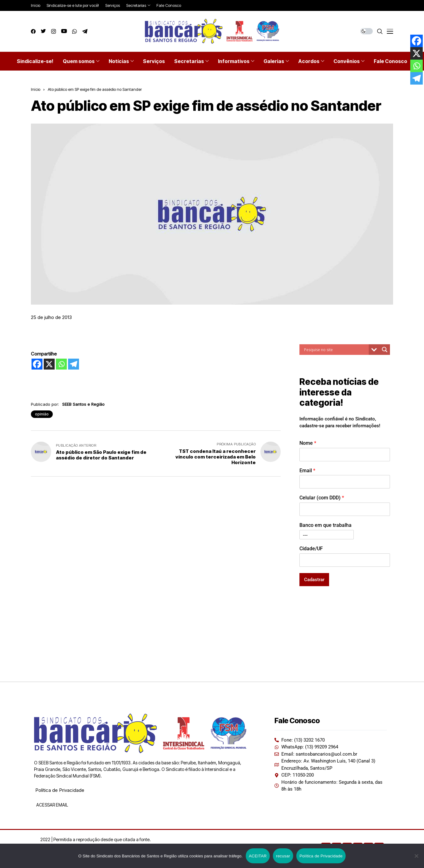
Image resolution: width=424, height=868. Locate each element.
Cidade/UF (311, 549)
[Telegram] (74, 364)
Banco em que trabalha (325, 525)
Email (307, 471)
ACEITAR (258, 856)
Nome (308, 443)
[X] (49, 364)
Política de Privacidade (60, 790)
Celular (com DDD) (322, 498)
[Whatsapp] (61, 364)
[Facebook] (37, 364)
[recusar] (416, 856)
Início (36, 89)
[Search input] (336, 350)
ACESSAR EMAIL (52, 805)
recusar (283, 856)
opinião (42, 414)
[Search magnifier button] (385, 350)
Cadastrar (314, 580)
